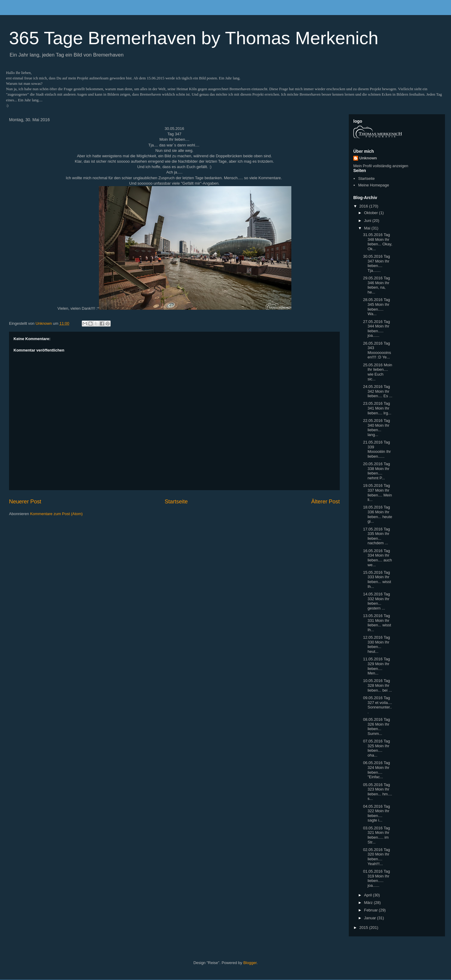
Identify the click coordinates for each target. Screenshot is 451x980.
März (369, 903)
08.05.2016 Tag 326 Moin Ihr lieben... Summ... (376, 727)
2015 (364, 928)
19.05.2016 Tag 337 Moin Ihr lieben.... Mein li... (377, 493)
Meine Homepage (374, 185)
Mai (368, 228)
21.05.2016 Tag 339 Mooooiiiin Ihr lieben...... (377, 449)
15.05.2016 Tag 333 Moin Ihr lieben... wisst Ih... (377, 579)
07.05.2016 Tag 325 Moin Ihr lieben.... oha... (376, 748)
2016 (364, 206)
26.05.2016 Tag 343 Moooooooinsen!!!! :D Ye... (377, 350)
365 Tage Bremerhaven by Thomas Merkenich (194, 38)
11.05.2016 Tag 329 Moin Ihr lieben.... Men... (376, 666)
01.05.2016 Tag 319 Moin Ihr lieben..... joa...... (376, 878)
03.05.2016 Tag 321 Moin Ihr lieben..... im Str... (376, 835)
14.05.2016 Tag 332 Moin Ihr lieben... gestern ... (376, 601)
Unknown (368, 158)
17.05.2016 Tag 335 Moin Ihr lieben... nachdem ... (376, 536)
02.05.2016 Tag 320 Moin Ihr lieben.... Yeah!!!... (376, 857)
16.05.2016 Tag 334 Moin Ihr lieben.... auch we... (377, 558)
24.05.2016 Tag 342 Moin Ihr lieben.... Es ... (377, 391)
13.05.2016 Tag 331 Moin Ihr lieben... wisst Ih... (377, 623)
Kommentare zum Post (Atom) (56, 514)
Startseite (176, 502)
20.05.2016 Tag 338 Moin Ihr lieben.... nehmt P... (376, 471)
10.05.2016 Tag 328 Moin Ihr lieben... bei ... (377, 685)
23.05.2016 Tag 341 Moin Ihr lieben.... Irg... (377, 408)
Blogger (250, 963)
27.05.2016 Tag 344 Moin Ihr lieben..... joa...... (376, 329)
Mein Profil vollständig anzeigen (381, 166)
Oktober (372, 213)
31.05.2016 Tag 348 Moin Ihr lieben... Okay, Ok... (377, 242)
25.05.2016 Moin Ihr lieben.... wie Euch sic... (377, 372)
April (369, 895)
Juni (368, 221)
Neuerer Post (25, 502)
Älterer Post (325, 502)
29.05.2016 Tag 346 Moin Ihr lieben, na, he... (376, 285)
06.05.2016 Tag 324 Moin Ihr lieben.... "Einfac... (376, 770)
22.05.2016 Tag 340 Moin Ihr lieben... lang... (376, 428)
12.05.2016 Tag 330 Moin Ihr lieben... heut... (376, 644)
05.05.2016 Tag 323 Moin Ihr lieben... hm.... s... (377, 792)
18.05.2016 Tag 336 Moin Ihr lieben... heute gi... (377, 514)
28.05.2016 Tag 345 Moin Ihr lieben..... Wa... (376, 307)
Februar (371, 910)
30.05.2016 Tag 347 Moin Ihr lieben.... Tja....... (376, 263)
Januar (371, 918)
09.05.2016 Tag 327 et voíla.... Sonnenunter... (377, 705)
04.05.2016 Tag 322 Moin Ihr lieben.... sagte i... (376, 813)
